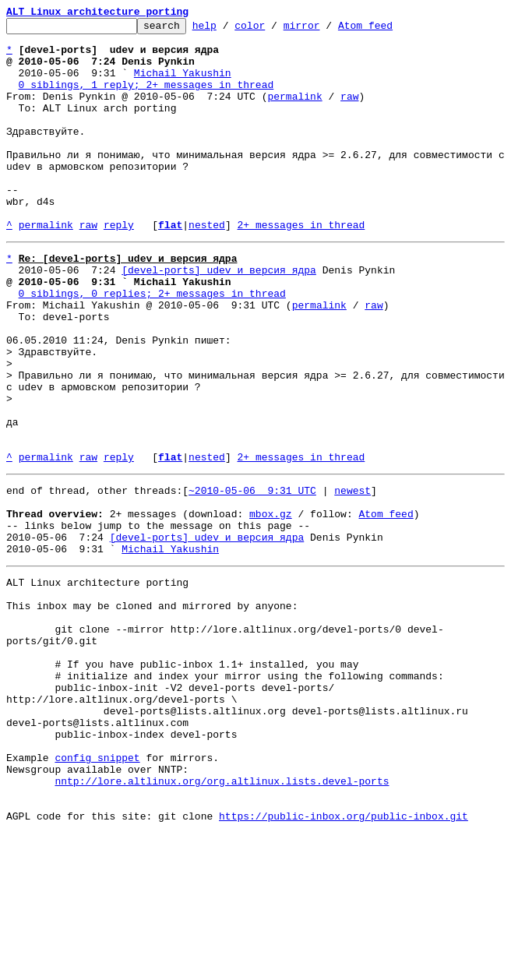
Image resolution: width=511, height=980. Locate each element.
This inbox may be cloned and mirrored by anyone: (152, 710)
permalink (294, 112)
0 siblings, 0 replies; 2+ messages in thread (152, 344)
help (229, 30)
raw (349, 112)
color (274, 30)
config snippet (97, 893)
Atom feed (389, 30)
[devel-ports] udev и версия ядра (219, 316)
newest (352, 576)
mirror (326, 30)
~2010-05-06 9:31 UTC (252, 576)
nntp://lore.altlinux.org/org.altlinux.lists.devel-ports (222, 921)
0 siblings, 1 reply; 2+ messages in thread (146, 98)
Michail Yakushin (183, 84)
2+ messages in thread (301, 266)
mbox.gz (271, 605)
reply (119, 266)
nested (207, 266)
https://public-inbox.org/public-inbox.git (344, 963)
